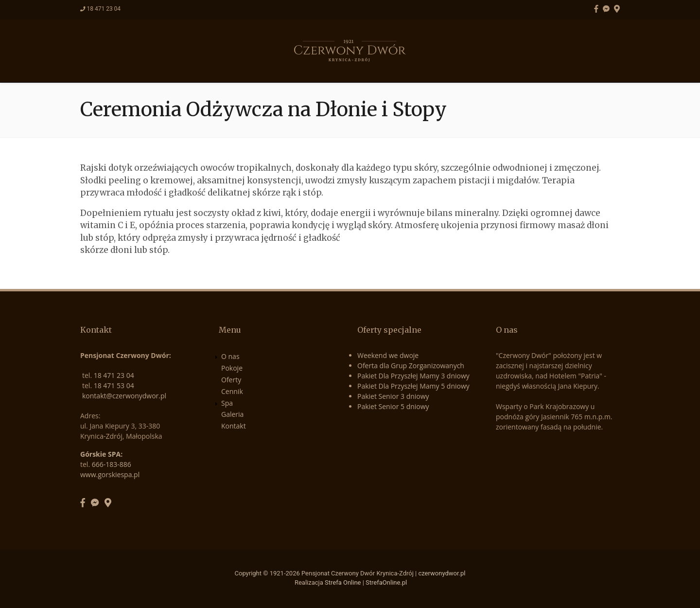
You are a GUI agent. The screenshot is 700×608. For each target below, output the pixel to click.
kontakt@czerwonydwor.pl (124, 396)
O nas (209, 66)
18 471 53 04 (114, 385)
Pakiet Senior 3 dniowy (393, 396)
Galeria (431, 66)
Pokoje (253, 66)
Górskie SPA (100, 454)
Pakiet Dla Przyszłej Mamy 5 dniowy (413, 386)
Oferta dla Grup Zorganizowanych (411, 366)
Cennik (349, 66)
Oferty (301, 66)
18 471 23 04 (104, 9)
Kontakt (484, 66)
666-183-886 (112, 464)
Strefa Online (343, 582)
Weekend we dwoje (388, 355)
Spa (389, 66)
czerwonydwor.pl (442, 573)
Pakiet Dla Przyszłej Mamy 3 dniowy (413, 376)
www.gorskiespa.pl (110, 474)
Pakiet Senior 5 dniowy (393, 406)
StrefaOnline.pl (386, 582)
